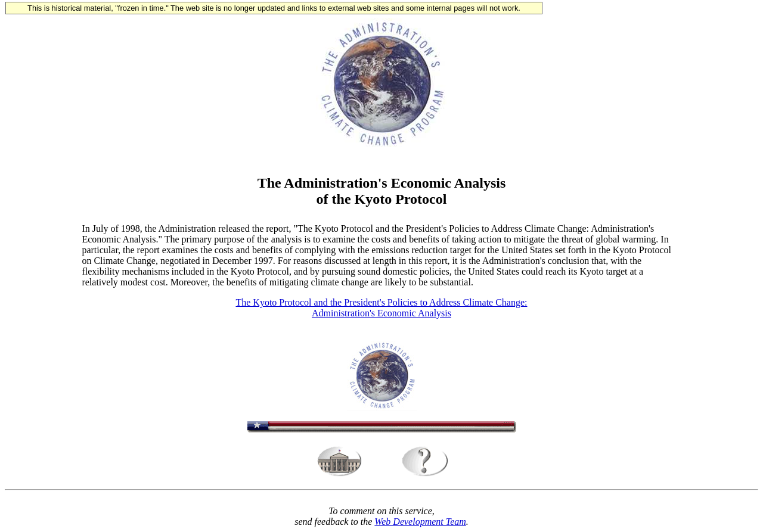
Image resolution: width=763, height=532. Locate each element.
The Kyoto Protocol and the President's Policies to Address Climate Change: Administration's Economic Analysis (381, 308)
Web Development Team (420, 522)
